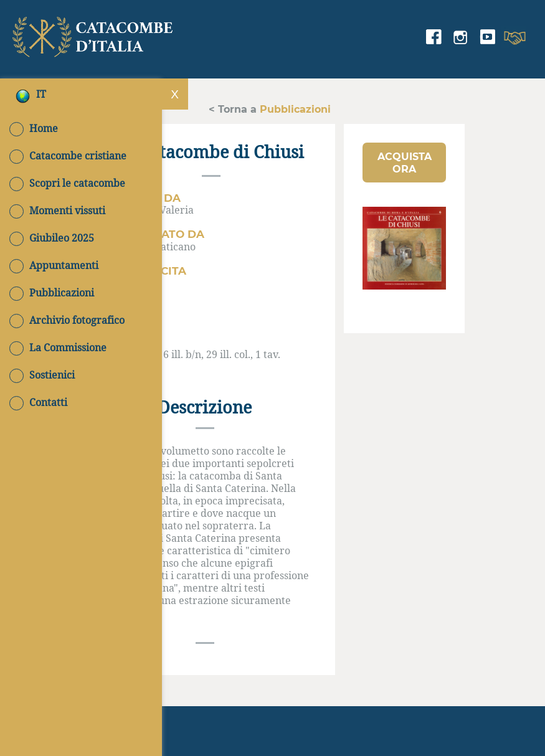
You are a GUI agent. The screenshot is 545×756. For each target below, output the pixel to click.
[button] (404, 163)
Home (34, 128)
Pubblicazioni (52, 293)
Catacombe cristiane (68, 156)
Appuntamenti (54, 265)
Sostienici (42, 375)
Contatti (38, 402)
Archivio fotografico (67, 320)
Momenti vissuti (57, 210)
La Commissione (58, 347)
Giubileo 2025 (52, 238)
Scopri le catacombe (67, 183)
